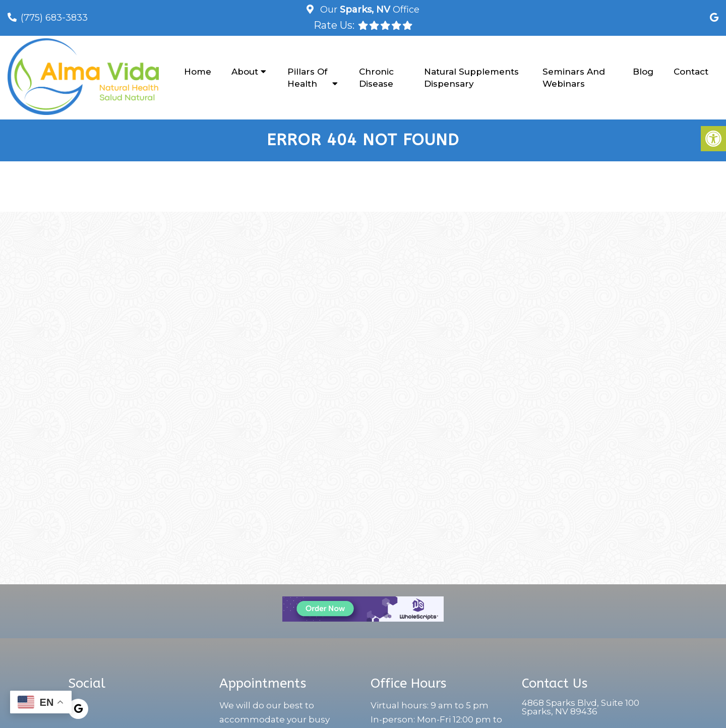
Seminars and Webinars (574, 78)
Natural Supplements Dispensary (471, 78)
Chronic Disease (376, 78)
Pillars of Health (307, 78)
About (245, 72)
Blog (643, 72)
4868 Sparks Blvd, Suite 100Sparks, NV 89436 (581, 708)
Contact (691, 72)
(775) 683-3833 (54, 18)
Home (198, 72)
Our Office (369, 10)
